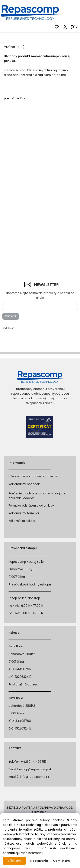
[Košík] (75, 27)
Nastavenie (39, 861)
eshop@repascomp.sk (35, 769)
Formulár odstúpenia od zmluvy (31, 506)
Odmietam (61, 861)
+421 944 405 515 (34, 762)
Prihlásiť (11, 316)
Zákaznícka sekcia (22, 521)
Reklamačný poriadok (24, 484)
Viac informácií (32, 853)
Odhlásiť (8, 328)
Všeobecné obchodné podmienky (33, 476)
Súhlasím (14, 861)
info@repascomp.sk (35, 777)
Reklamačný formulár (24, 513)
